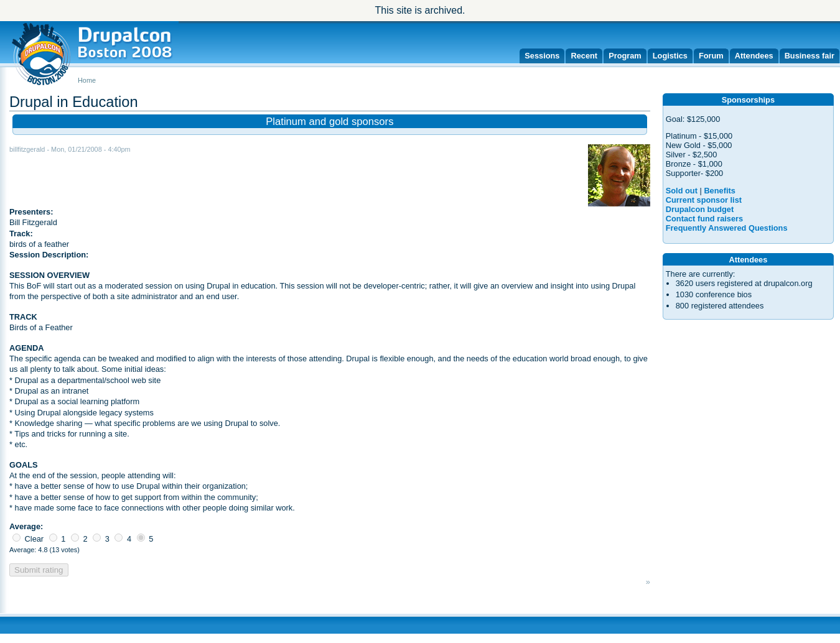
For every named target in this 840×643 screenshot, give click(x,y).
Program (625, 56)
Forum (711, 56)
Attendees (754, 56)
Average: (26, 526)
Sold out (682, 191)
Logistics (670, 56)
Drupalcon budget (700, 209)
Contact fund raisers (704, 219)
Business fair (810, 56)
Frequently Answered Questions (727, 228)
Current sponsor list (704, 200)
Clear (28, 539)
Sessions (542, 56)
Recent (584, 56)
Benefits (720, 191)
